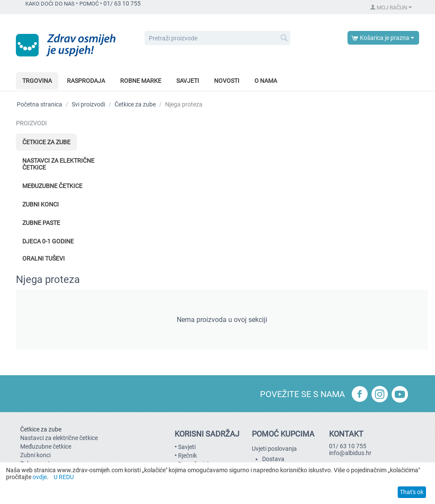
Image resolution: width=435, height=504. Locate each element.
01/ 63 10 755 (348, 446)
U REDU (64, 477)
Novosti (227, 81)
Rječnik (187, 455)
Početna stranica (39, 104)
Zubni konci (41, 204)
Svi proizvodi (88, 104)
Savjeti (188, 81)
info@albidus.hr (350, 453)
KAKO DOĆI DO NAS (50, 4)
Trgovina (37, 81)
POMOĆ (89, 4)
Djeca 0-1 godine (48, 241)
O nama (266, 81)
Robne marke (141, 81)
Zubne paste (41, 223)
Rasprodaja (86, 81)
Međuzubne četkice (52, 186)
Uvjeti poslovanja (274, 449)
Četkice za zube (135, 104)
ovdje (40, 477)
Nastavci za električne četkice (58, 164)
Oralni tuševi (44, 258)
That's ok (412, 492)
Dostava (273, 459)
